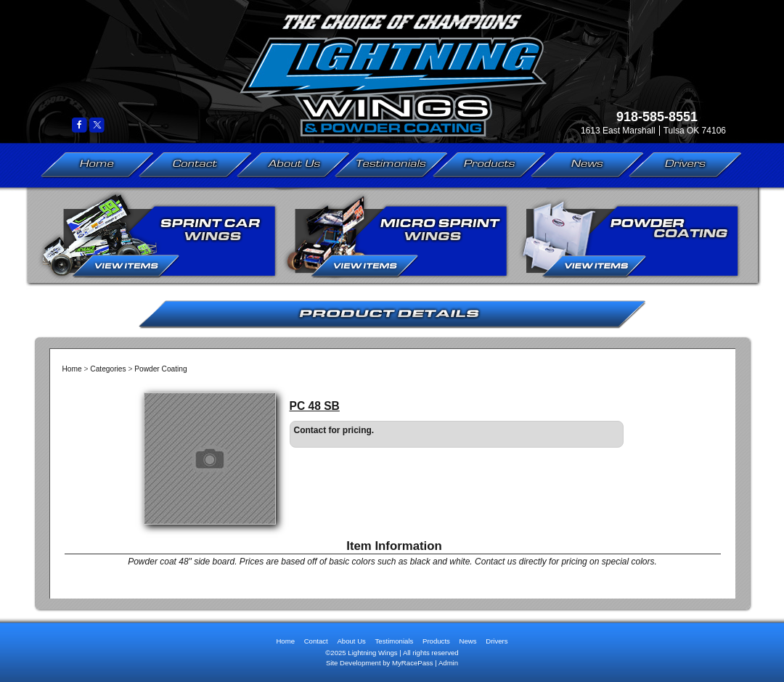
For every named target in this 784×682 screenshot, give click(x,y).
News (587, 165)
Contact (195, 165)
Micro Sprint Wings (397, 235)
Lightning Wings (385, 67)
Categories (108, 369)
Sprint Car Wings (158, 235)
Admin (448, 663)
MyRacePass (413, 663)
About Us (294, 165)
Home (97, 165)
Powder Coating (629, 235)
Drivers (685, 165)
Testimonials (391, 165)
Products (490, 165)
